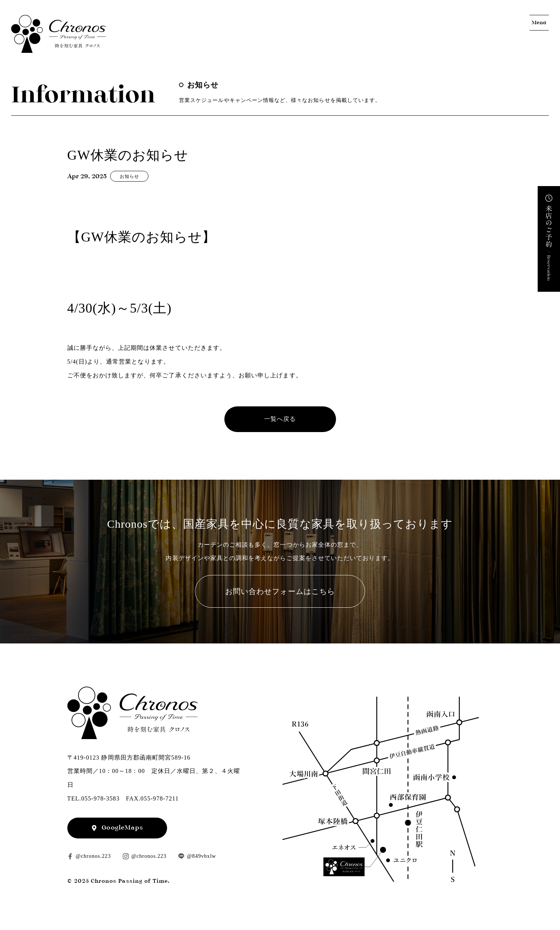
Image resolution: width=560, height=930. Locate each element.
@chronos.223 (93, 856)
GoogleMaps (122, 827)
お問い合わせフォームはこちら (280, 591)
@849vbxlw (201, 856)
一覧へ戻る (280, 419)
